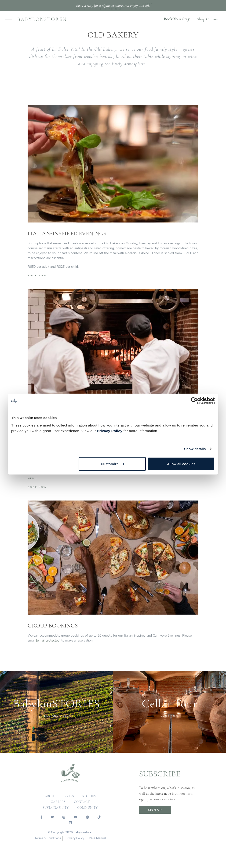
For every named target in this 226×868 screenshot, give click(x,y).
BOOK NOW (37, 276)
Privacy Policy (110, 431)
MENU (32, 479)
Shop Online (207, 19)
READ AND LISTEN (56, 716)
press (69, 797)
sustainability (56, 808)
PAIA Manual (97, 839)
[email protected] (48, 641)
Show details (195, 449)
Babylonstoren (42, 19)
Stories (89, 797)
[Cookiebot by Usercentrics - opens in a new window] (194, 401)
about (51, 797)
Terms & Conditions (48, 839)
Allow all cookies (181, 464)
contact (82, 802)
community (87, 808)
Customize (113, 464)
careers (58, 802)
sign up (155, 810)
